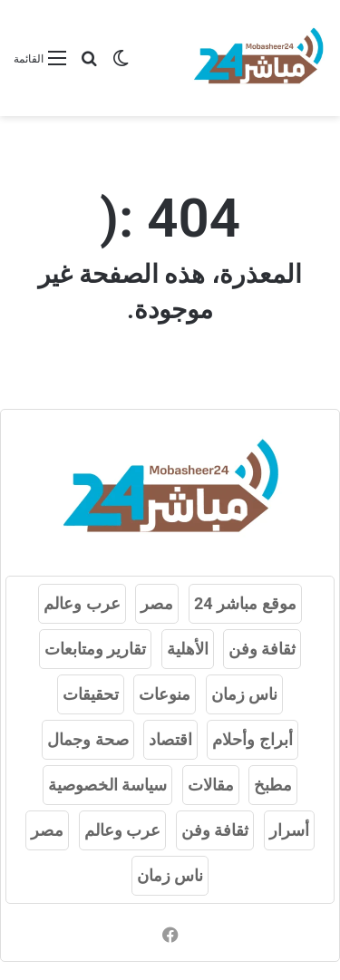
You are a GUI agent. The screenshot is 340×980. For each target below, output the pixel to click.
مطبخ (273, 785)
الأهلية (188, 649)
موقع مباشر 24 (245, 603)
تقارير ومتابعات (95, 649)
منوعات (165, 694)
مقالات (211, 785)
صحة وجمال (87, 739)
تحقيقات (91, 694)
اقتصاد (170, 739)
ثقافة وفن (262, 649)
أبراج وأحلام (252, 739)
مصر (157, 603)
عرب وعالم (82, 603)
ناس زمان (244, 694)
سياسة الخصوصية (107, 785)
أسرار (289, 830)
